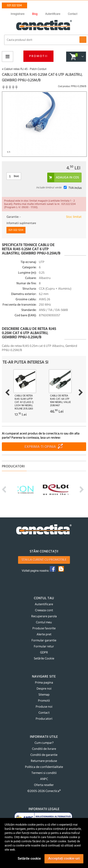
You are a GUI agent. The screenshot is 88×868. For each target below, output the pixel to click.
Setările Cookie (44, 659)
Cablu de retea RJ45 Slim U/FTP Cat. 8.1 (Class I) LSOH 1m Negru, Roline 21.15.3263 (24, 402)
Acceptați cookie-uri (64, 858)
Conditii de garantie (44, 755)
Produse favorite (44, 629)
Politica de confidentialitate (44, 767)
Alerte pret (44, 635)
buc (17, 176)
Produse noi (44, 707)
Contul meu (44, 622)
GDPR (44, 653)
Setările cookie (29, 858)
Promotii (38, 56)
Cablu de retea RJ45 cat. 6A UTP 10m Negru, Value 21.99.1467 (60, 401)
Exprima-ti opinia (40, 447)
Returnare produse (44, 761)
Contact (44, 713)
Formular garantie (44, 641)
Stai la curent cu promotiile (44, 560)
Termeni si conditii (44, 773)
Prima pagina (44, 683)
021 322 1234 (14, 5)
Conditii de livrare (44, 749)
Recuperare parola (44, 616)
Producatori (44, 719)
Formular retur (44, 647)
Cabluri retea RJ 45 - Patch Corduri (24, 69)
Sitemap (44, 695)
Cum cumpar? (44, 743)
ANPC (44, 779)
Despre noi (44, 689)
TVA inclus (75, 188)
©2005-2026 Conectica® (44, 791)
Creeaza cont (44, 610)
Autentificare (44, 604)
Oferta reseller (44, 785)
